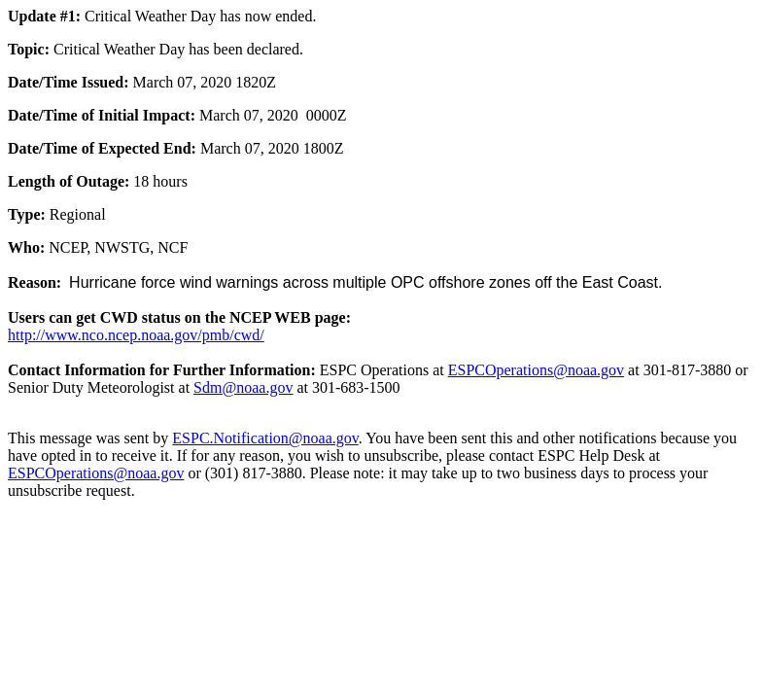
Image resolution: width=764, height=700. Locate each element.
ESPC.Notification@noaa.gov (265, 438)
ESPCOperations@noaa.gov (536, 370)
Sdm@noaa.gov (243, 387)
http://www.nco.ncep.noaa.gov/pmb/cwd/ (136, 335)
